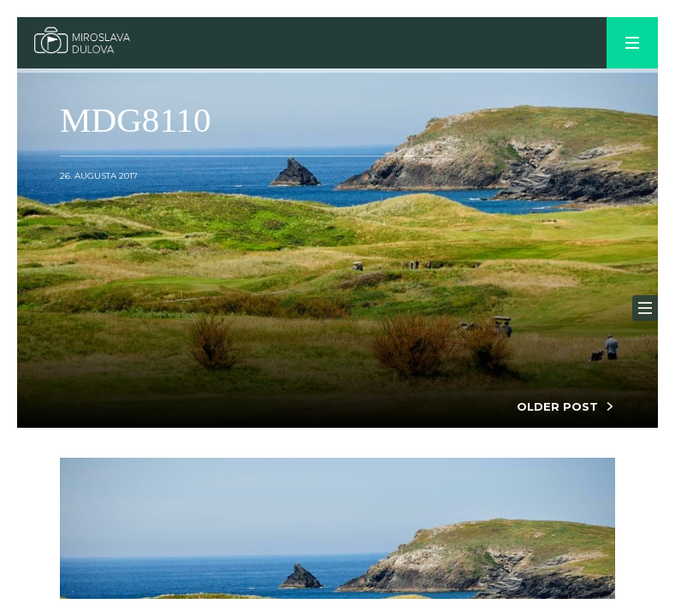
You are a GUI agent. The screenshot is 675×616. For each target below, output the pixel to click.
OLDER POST (557, 406)
